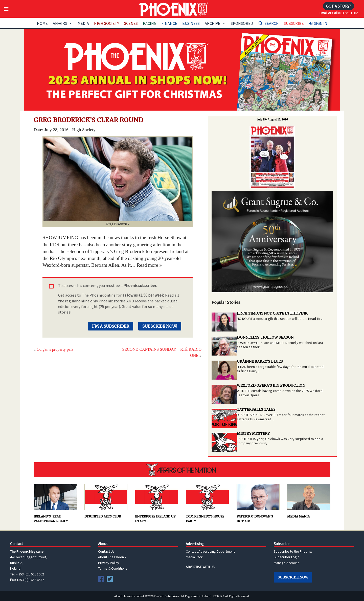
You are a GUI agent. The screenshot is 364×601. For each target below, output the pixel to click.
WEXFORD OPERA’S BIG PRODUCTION (271, 385)
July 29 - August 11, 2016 (272, 119)
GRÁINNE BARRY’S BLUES (260, 361)
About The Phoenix (112, 557)
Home (42, 23)
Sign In (321, 23)
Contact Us (106, 551)
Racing (150, 23)
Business (191, 23)
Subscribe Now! (160, 326)
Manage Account (286, 563)
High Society (107, 23)
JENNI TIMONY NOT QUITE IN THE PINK (272, 313)
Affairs (63, 23)
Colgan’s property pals (55, 349)
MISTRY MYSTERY (253, 433)
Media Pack (194, 557)
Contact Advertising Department (210, 551)
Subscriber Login (287, 557)
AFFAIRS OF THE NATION (182, 470)
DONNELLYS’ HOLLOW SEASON (265, 337)
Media (83, 23)
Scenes (131, 23)
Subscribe (294, 23)
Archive (215, 23)
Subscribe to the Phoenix (293, 551)
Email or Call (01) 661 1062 (339, 13)
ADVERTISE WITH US (200, 567)
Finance (169, 23)
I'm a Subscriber (111, 326)
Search (272, 23)
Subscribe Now (293, 577)
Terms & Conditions (113, 568)
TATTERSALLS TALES (256, 409)
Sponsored (242, 23)
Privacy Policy (109, 563)
